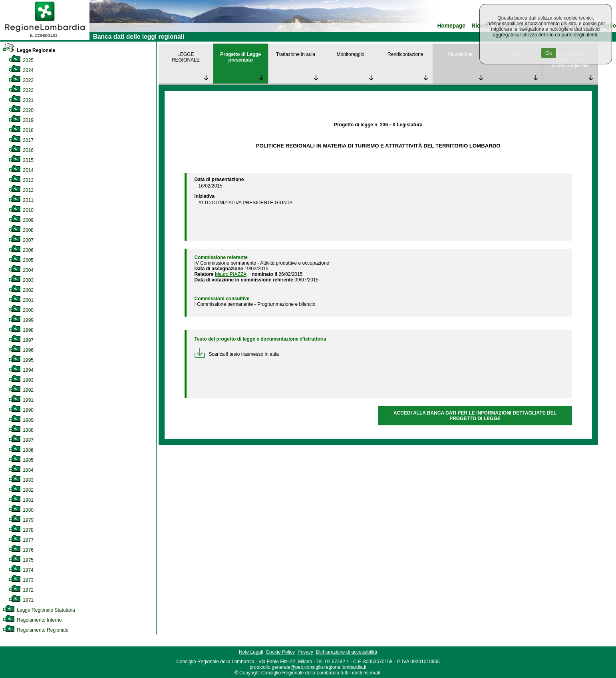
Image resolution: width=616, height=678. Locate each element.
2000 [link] (21, 310)
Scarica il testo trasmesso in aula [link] (237, 354)
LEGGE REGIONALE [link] (186, 57)
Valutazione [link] (460, 54)
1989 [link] (21, 420)
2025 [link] (21, 60)
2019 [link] (21, 120)
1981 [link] (21, 500)
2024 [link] (21, 70)
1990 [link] (21, 410)
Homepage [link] (451, 26)
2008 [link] (21, 230)
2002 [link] (21, 290)
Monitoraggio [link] (351, 54)
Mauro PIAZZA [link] (231, 274)
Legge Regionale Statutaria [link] (39, 610)
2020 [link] (21, 110)
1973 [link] (21, 580)
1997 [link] (21, 340)
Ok (549, 53)
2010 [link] (21, 210)
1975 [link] (21, 560)
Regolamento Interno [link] (32, 620)
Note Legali (251, 652)
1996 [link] (21, 350)
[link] (45, 38)
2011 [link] (21, 200)
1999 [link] (21, 320)
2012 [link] (21, 190)
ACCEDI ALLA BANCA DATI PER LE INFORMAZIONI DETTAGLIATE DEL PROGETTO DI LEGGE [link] (475, 416)
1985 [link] (21, 460)
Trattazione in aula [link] (296, 54)
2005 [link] (21, 260)
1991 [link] (21, 400)
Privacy (305, 652)
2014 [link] (21, 170)
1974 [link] (21, 570)
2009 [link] (21, 220)
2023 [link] (21, 80)
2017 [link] (21, 140)
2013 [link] (21, 180)
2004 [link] (21, 270)
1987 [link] (21, 440)
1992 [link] (21, 390)
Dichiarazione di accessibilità (347, 652)
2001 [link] (21, 300)
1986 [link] (21, 450)
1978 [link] (21, 530)
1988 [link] (21, 430)
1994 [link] (21, 370)
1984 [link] (21, 470)
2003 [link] (21, 280)
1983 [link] (21, 480)
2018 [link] (21, 130)
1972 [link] (21, 590)
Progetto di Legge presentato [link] (240, 57)
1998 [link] (21, 330)
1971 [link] (21, 600)
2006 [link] (21, 250)
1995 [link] (21, 360)
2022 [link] (21, 90)
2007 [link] (21, 240)
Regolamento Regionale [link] (35, 630)
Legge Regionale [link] (29, 50)
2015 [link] (21, 160)
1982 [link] (21, 490)
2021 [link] (21, 100)
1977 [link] (21, 540)
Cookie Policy (280, 652)
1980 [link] (21, 510)
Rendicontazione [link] (405, 54)
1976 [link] (21, 550)
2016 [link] (21, 150)
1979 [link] (21, 520)
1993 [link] (21, 380)
